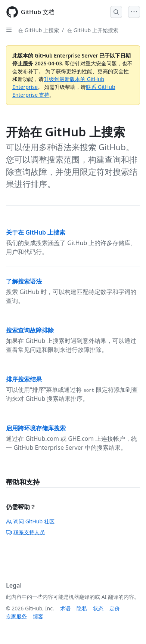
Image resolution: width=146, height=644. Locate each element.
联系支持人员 (25, 532)
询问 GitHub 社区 (30, 521)
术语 (65, 608)
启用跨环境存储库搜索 (36, 428)
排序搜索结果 (24, 379)
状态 (98, 608)
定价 (115, 608)
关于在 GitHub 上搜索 (36, 232)
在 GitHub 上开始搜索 (93, 30)
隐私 (82, 608)
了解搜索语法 (24, 281)
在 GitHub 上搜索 (38, 30)
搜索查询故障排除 (30, 330)
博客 (38, 616)
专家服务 (16, 616)
